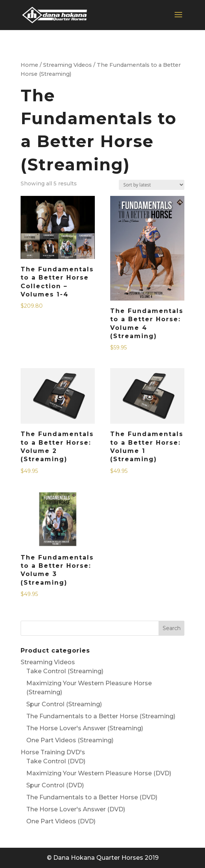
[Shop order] (152, 185)
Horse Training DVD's (53, 752)
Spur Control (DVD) (55, 785)
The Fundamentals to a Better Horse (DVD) (92, 797)
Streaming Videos (67, 65)
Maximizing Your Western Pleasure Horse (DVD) (99, 773)
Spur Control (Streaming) (64, 704)
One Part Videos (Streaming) (70, 740)
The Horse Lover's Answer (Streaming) (85, 728)
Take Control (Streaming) (65, 671)
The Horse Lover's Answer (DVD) (76, 809)
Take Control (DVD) (56, 761)
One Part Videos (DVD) (61, 821)
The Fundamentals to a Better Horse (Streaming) (101, 716)
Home (29, 65)
